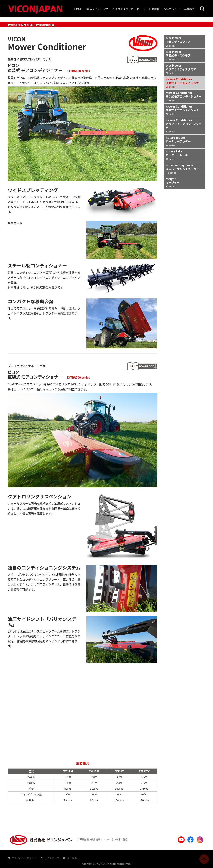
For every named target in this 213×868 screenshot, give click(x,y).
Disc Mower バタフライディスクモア (181, 69)
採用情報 (72, 858)
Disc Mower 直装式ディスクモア (178, 42)
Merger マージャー (173, 182)
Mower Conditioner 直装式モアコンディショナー (184, 83)
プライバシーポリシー (24, 858)
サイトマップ (52, 858)
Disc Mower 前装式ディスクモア (178, 55)
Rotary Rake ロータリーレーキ (177, 155)
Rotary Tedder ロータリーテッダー (178, 141)
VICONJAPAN (102, 864)
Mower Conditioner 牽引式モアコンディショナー (184, 96)
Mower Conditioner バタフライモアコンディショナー (184, 126)
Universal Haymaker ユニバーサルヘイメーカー (182, 169)
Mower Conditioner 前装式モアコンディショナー (184, 110)
